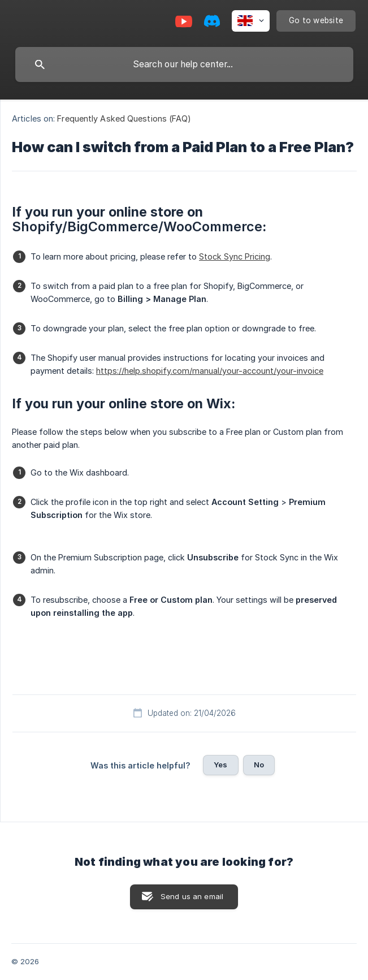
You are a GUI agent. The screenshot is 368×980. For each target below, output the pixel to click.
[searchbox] (184, 64)
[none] (251, 21)
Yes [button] (220, 765)
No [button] (259, 765)
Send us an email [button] (192, 896)
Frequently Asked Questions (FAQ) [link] (124, 118)
